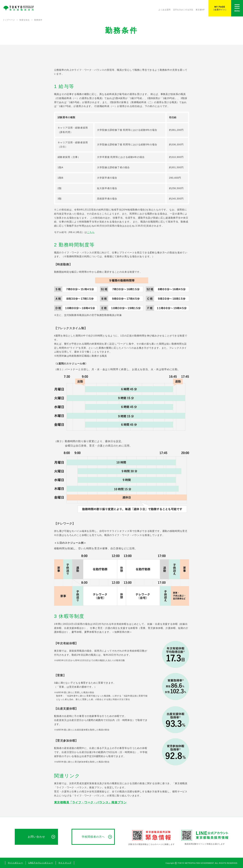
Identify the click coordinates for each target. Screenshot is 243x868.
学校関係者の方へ (93, 837)
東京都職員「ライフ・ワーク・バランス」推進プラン (90, 802)
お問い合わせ (36, 837)
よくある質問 (164, 10)
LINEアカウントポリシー (41, 863)
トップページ (9, 20)
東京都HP (200, 10)
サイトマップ (65, 863)
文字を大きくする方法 (183, 10)
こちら (91, 232)
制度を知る (25, 20)
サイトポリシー (15, 863)
